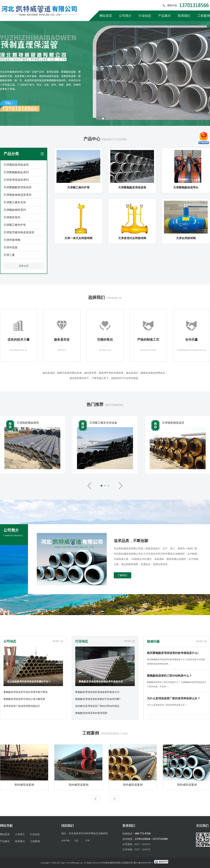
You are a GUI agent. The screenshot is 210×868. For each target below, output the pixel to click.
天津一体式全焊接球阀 (78, 238)
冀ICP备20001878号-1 (143, 863)
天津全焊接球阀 (186, 238)
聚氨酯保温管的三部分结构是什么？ (169, 676)
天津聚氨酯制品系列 (16, 172)
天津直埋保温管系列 (16, 180)
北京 (76, 841)
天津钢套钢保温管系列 (17, 195)
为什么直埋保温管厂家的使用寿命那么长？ (174, 698)
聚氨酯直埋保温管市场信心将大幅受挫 (24, 699)
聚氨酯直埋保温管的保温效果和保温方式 (101, 682)
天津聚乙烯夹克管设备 (103, 423)
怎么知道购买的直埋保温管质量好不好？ (29, 682)
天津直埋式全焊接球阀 (132, 238)
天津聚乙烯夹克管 (15, 202)
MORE (56, 641)
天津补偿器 (10, 247)
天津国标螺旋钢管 (28, 423)
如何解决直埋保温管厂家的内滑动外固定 (97, 706)
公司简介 (125, 16)
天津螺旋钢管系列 (15, 210)
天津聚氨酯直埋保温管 (17, 187)
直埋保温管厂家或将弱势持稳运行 (22, 706)
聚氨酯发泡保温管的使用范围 (91, 713)
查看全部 (24, 266)
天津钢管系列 (12, 217)
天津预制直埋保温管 (16, 165)
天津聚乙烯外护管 (15, 225)
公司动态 (10, 641)
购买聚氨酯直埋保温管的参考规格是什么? (173, 653)
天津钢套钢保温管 (173, 423)
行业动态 (145, 16)
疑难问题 (153, 641)
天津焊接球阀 (12, 240)
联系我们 (184, 16)
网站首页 (106, 16)
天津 (87, 841)
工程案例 (204, 16)
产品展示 (164, 16)
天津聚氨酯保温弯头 (186, 187)
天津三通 (9, 255)
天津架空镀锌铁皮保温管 (19, 232)
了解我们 (122, 575)
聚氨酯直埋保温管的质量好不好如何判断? (98, 699)
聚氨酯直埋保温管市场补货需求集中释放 (26, 692)
